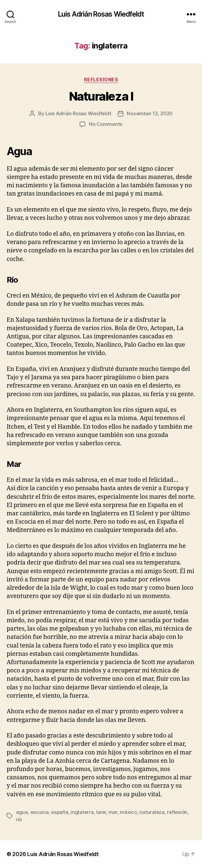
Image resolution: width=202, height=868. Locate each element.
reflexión (177, 812)
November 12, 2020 (150, 113)
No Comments (106, 124)
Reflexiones (101, 80)
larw (101, 812)
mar (113, 812)
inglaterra (82, 812)
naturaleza (152, 812)
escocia (40, 812)
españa (60, 812)
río (19, 819)
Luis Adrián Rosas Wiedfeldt (101, 14)
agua (22, 812)
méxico (128, 812)
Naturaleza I (101, 96)
